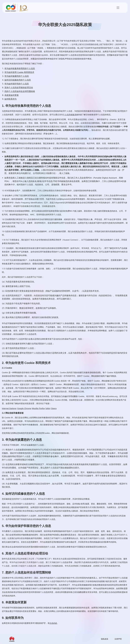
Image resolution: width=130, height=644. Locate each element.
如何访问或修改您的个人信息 (18, 80)
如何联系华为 (11, 99)
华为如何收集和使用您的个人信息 (20, 69)
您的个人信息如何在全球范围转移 (20, 91)
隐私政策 (105, 639)
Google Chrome (24, 408)
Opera (54, 408)
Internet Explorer (9, 408)
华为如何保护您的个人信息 (17, 84)
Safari (48, 408)
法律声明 (118, 639)
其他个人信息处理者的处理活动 (19, 88)
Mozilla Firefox (38, 408)
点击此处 (53, 623)
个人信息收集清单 (70, 115)
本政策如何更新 (12, 95)
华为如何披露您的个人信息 (17, 76)
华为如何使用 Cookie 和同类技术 (19, 72)
